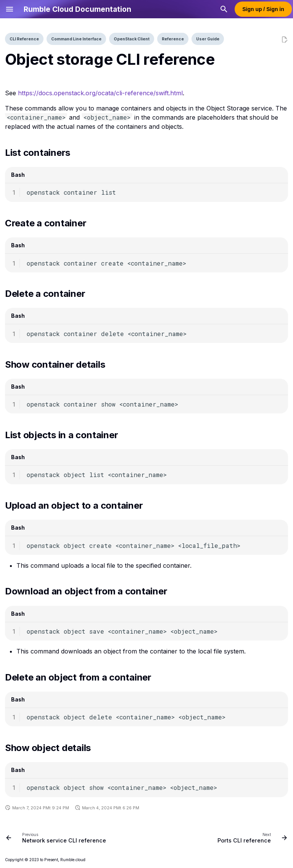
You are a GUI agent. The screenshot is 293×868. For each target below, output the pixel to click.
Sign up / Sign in (263, 9)
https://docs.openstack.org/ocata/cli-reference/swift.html (100, 93)
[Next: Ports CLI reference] (251, 838)
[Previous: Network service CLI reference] (57, 838)
